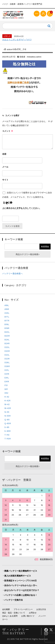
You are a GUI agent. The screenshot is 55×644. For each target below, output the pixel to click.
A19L (7, 305)
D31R (7, 374)
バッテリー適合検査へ (12, 274)
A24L (7, 313)
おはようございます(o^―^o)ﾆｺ (17, 40)
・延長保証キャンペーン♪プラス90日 (19, 581)
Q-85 (7, 420)
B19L (7, 324)
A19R (7, 309)
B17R (7, 321)
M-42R (8, 408)
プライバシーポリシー (23, 609)
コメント (8, 131)
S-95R (7, 431)
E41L (7, 378)
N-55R (7, 416)
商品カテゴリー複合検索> (28, 254)
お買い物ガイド (28, 616)
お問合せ (33, 613)
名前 (4, 154)
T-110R (8, 439)
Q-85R (8, 423)
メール (5, 167)
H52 (6, 393)
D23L (7, 355)
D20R (7, 351)
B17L (7, 317)
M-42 (7, 404)
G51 (6, 389)
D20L (7, 347)
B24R (7, 343)
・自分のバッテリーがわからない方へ (20, 585)
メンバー (42, 616)
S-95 (7, 427)
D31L (7, 370)
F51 (6, 385)
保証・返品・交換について (14, 613)
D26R (7, 366)
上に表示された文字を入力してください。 (22, 208)
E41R (7, 381)
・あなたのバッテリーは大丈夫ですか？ (21, 590)
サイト (5, 180)
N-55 (7, 412)
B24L (7, 340)
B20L (7, 332)
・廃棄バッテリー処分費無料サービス (20, 571)
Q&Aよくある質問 (10, 616)
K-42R (7, 401)
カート (5, 619)
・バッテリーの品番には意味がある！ (20, 595)
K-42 (7, 397)
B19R (7, 328)
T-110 (7, 435)
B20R (7, 336)
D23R (7, 359)
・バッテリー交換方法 (12, 600)
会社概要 (6, 609)
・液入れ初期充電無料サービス (17, 576)
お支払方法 (41, 609)
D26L (7, 362)
